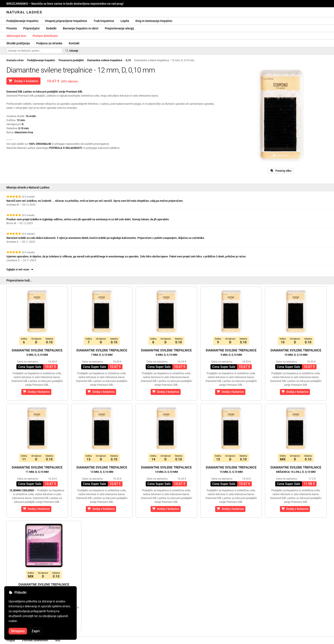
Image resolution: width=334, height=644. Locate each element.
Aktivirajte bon (16, 36)
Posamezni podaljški (71, 60)
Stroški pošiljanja (18, 43)
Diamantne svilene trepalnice (105, 60)
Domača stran (15, 60)
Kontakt (74, 43)
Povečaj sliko (281, 171)
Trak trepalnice (104, 21)
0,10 (128, 60)
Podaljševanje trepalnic (22, 21)
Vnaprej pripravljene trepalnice (66, 21)
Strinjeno (18, 631)
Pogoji (11, 640)
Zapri (36, 631)
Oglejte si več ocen (20, 269)
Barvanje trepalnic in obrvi (81, 28)
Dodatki (51, 28)
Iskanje (72, 51)
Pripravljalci (31, 28)
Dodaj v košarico (23, 81)
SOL (58, 640)
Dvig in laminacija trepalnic (154, 21)
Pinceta (12, 28)
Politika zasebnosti (35, 640)
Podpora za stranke (49, 43)
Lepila (125, 21)
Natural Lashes (24, 12)
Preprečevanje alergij (119, 28)
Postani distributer (45, 36)
